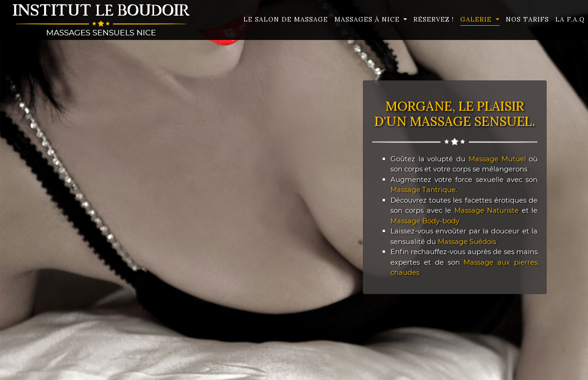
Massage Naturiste (487, 210)
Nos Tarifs (527, 19)
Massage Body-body (425, 221)
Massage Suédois (467, 241)
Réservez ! (434, 19)
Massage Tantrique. (424, 190)
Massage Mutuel (497, 159)
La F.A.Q (570, 19)
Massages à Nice (368, 19)
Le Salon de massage (286, 19)
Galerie (477, 19)
